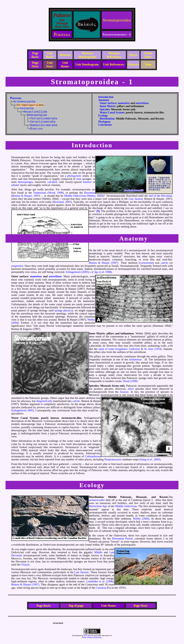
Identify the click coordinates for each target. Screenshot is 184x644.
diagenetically (44, 401)
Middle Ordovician (75, 196)
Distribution (96, 497)
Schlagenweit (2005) (77, 272)
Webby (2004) (141, 519)
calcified (52, 182)
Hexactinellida (35, 112)
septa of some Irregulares (113, 349)
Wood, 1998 (56, 193)
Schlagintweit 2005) (23, 410)
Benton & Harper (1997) (25, 584)
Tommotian (40, 193)
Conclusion (105, 125)
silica (131, 389)
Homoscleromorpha (44, 125)
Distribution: (107, 119)
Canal (24, 418)
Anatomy (104, 100)
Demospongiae (37, 115)
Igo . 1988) (103, 272)
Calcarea (27, 108)
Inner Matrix (108, 106)
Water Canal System (112, 112)
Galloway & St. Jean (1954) (145, 349)
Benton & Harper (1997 (103, 263)
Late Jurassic (136, 199)
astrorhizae (142, 103)
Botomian (90, 193)
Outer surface (108, 103)
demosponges (25, 182)
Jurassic (124, 392)
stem (79, 179)
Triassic (26, 565)
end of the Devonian (160, 196)
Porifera (62, 34)
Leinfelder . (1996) (100, 581)
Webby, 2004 (95, 196)
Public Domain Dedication (92, 637)
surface (24, 276)
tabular (15, 185)
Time (148, 64)
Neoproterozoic (113, 459)
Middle (98, 552)
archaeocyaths (97, 500)
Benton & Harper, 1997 (26, 196)
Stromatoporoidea (117, 20)
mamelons (124, 103)
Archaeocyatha (24, 102)
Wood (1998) (130, 381)
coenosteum (146, 263)
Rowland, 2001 (62, 202)
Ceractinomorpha (43, 122)
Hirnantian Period (122, 538)
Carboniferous (93, 456)
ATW (85, 636)
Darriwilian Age (98, 506)
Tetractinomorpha (44, 119)
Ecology (103, 115)
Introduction (106, 97)
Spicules (105, 109)
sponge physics (63, 310)
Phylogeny (104, 122)
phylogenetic (74, 176)
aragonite (17, 266)
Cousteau (101, 588)
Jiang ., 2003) (150, 459)
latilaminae (135, 359)
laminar (87, 182)
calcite (164, 263)
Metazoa (65, 55)
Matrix (101, 333)
